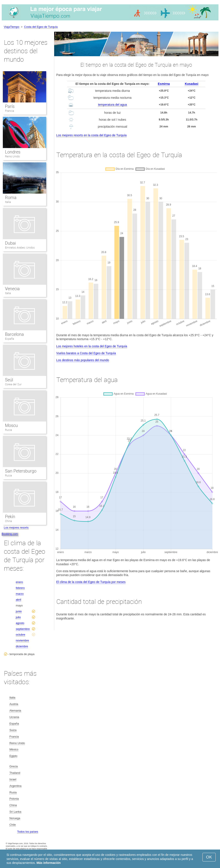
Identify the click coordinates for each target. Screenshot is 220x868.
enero (19, 582)
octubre (20, 635)
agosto (20, 623)
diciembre (22, 646)
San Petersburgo (21, 471)
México (14, 749)
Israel (13, 779)
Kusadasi (192, 84)
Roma (11, 198)
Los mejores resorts (16, 528)
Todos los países (28, 832)
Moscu (11, 425)
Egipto (13, 756)
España (10, 339)
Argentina (15, 786)
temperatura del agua (112, 105)
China (8, 521)
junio (19, 611)
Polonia (14, 799)
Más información (49, 863)
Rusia (8, 430)
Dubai (10, 243)
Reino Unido (12, 156)
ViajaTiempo (12, 27)
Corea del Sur (13, 384)
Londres (13, 152)
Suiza (13, 730)
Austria (14, 704)
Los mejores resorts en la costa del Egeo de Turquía (92, 135)
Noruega (15, 818)
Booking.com (10, 534)
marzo (20, 594)
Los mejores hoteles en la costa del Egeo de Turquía (92, 346)
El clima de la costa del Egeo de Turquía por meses (91, 582)
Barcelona (14, 334)
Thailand (15, 773)
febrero (20, 588)
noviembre (22, 640)
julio (18, 617)
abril (19, 600)
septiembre (23, 629)
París (10, 106)
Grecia (13, 766)
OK (209, 857)
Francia (10, 111)
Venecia (12, 289)
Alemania (15, 711)
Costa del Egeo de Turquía (41, 27)
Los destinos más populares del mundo (83, 360)
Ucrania (14, 717)
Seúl (9, 380)
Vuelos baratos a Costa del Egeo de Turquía (86, 353)
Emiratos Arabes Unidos (20, 248)
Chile (13, 825)
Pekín (10, 517)
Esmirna (164, 84)
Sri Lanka (15, 812)
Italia (8, 202)
